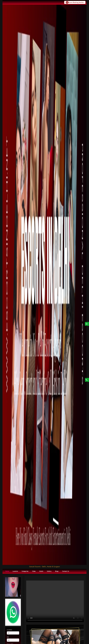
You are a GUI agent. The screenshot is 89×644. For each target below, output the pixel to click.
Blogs (57, 571)
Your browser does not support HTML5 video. (55, 601)
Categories (25, 571)
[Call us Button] (87, 375)
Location (15, 571)
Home (7, 571)
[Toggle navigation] (75, 2)
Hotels (41, 571)
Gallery (49, 571)
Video (34, 571)
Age (8, 637)
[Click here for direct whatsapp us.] (87, 324)
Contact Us (66, 571)
